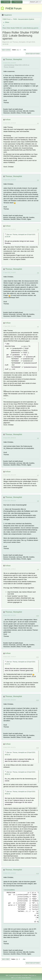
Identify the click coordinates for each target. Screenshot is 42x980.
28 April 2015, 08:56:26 (9, 438)
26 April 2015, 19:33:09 (9, 63)
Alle (25, 50)
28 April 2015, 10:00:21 (9, 569)
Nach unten (6, 50)
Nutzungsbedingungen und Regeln (18, 975)
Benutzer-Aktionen (33, 54)
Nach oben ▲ (33, 975)
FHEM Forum (14, 8)
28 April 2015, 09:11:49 (9, 475)
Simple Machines (26, 978)
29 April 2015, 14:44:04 (9, 873)
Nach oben (6, 959)
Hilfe (7, 975)
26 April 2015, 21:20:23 (9, 229)
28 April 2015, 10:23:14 (9, 657)
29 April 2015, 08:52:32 (9, 700)
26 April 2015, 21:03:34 (9, 180)
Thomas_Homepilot (14, 59)
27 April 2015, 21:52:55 (9, 272)
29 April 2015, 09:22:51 (9, 747)
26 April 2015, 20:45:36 (9, 123)
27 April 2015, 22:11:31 (9, 326)
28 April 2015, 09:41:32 (9, 501)
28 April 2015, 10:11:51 (9, 615)
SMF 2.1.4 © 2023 (16, 978)
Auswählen (11, 890)
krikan (8, 120)
